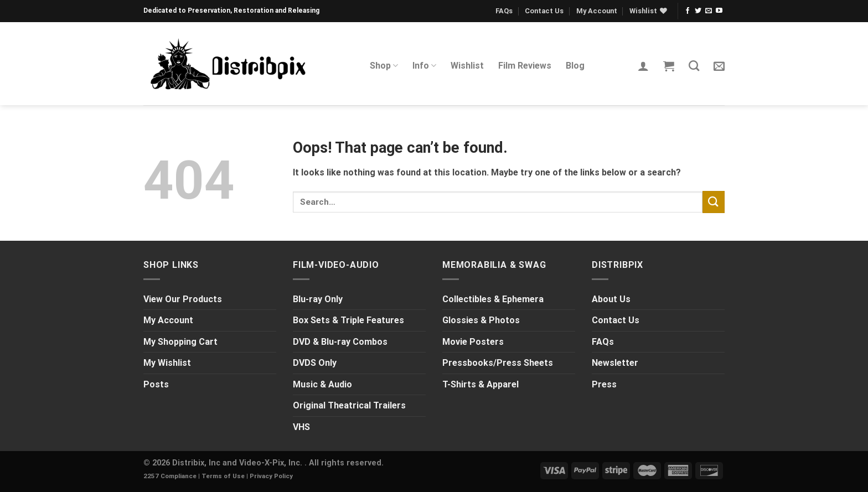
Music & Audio (322, 384)
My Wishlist (167, 363)
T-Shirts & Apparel (480, 384)
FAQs (504, 11)
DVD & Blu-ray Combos (340, 342)
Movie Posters (473, 342)
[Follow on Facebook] (688, 11)
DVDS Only (315, 363)
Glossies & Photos (481, 320)
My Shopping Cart (180, 342)
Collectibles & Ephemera (493, 299)
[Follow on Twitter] (698, 11)
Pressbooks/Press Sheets (498, 363)
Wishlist (467, 66)
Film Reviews (525, 66)
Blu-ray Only (318, 299)
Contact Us (544, 11)
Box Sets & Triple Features (348, 320)
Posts (156, 384)
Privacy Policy (271, 476)
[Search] (694, 66)
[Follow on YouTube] (719, 11)
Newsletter (615, 363)
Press (604, 384)
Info (424, 66)
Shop (384, 66)
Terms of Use (223, 476)
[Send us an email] (709, 11)
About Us (611, 299)
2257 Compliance (170, 476)
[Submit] (714, 202)
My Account (597, 11)
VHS (301, 427)
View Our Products (183, 299)
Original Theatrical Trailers (349, 405)
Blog (575, 66)
